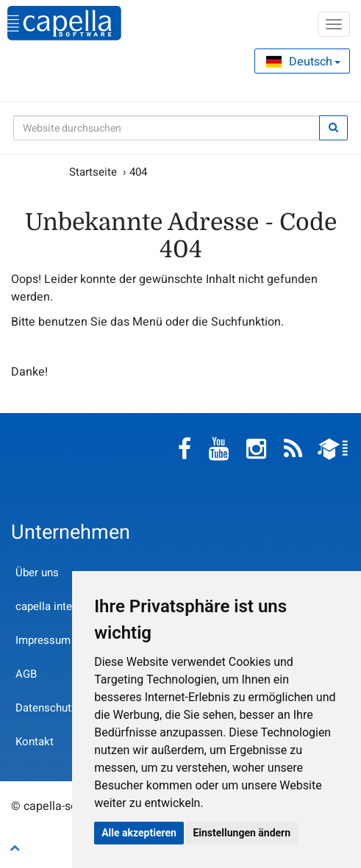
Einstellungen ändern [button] (242, 833)
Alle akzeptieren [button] (139, 833)
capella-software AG (64, 23)
